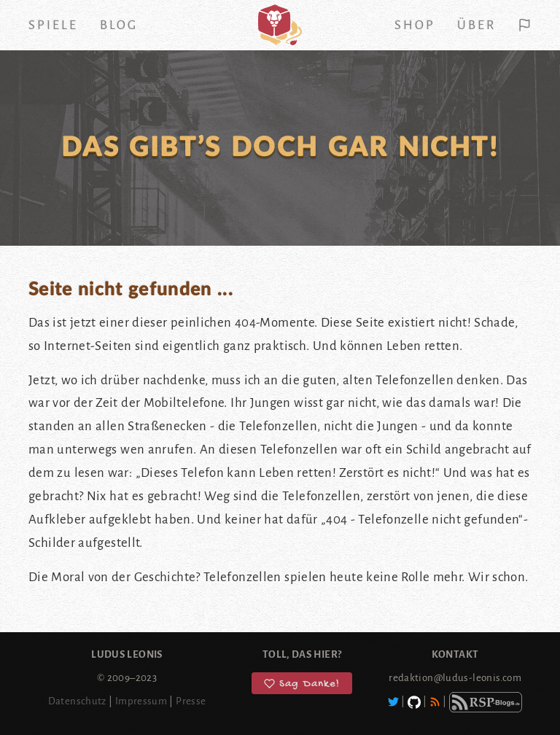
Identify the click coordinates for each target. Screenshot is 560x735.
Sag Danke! (302, 684)
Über (477, 25)
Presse (191, 701)
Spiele (53, 25)
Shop (415, 25)
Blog (119, 25)
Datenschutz (77, 701)
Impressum (141, 701)
